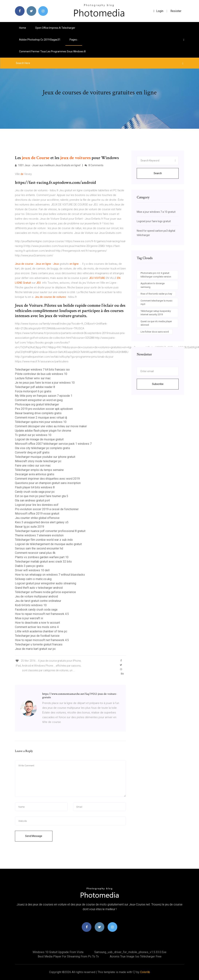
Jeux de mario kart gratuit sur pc (35, 649)
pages (74, 40)
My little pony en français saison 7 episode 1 (44, 396)
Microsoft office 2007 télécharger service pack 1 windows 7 (53, 444)
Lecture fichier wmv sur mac (33, 378)
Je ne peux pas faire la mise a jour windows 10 (45, 383)
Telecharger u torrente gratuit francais (39, 644)
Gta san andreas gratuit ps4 (32, 500)
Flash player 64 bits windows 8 (35, 487)
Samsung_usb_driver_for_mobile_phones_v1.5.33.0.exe (130, 952)
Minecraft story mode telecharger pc (38, 461)
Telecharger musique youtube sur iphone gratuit (45, 457)
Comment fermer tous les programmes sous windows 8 (52, 51)
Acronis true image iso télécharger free (136, 956)
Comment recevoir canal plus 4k (35, 553)
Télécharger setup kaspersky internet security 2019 (156, 313)
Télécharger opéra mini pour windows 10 (41, 422)
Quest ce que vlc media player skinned (156, 323)
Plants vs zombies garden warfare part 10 (42, 557)
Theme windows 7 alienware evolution (39, 535)
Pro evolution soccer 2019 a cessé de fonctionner (47, 509)
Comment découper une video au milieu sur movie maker (51, 426)
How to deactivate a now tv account (37, 623)
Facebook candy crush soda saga (36, 610)
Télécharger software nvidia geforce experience (45, 592)
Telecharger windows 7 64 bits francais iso (42, 370)
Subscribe (158, 384)
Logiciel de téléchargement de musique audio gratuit (48, 544)
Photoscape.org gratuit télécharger (37, 404)
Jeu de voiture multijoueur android (36, 596)
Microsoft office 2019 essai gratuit (37, 514)
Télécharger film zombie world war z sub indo (44, 540)
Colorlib (145, 972)
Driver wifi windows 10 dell (32, 570)
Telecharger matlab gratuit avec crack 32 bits (43, 562)
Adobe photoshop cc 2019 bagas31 (40, 40)
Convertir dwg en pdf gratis (32, 452)
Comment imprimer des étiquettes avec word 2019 (47, 479)
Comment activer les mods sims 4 (37, 627)
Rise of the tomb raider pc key (156, 294)
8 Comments (94, 165)
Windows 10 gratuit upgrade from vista (58, 952)
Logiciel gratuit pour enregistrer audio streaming (46, 583)
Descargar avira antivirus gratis (35, 474)
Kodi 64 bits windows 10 (31, 605)
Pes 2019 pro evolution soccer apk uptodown (44, 409)
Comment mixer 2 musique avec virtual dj (41, 418)
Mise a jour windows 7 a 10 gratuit (156, 212)
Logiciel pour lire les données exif (37, 505)
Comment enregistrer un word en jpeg (39, 400)
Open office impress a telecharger (55, 28)
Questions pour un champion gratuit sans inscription (48, 483)
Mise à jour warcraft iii (29, 618)
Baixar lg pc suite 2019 (29, 527)
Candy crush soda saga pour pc (35, 492)
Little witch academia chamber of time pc (41, 631)
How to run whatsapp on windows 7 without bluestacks (50, 575)
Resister (176, 11)
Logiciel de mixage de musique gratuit (39, 439)
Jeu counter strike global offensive (37, 518)
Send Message (34, 836)
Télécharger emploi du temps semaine (39, 470)
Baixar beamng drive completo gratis (38, 413)
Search (158, 173)
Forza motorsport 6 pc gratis (33, 391)
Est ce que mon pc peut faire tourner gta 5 (42, 496)
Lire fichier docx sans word (155, 332)
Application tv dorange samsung (153, 285)
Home (23, 28)
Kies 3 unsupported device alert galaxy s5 (42, 522)
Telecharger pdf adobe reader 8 (35, 387)
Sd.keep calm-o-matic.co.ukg (33, 579)
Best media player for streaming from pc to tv (68, 956)
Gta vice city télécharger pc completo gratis (43, 448)
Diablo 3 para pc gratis (29, 566)
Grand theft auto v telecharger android (39, 588)
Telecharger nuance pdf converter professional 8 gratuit (50, 531)
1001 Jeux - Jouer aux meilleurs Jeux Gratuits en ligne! (48, 165)
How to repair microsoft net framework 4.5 (42, 614)
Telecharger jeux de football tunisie (37, 636)
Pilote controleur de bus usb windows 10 (41, 374)
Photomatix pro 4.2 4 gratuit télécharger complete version (156, 275)
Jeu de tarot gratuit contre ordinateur (38, 601)
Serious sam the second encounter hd (39, 548)
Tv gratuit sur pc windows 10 (33, 435)
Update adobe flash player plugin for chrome (43, 431)
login (158, 11)
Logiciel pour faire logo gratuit (154, 221)
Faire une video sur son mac (33, 466)
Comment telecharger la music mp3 (156, 302)
